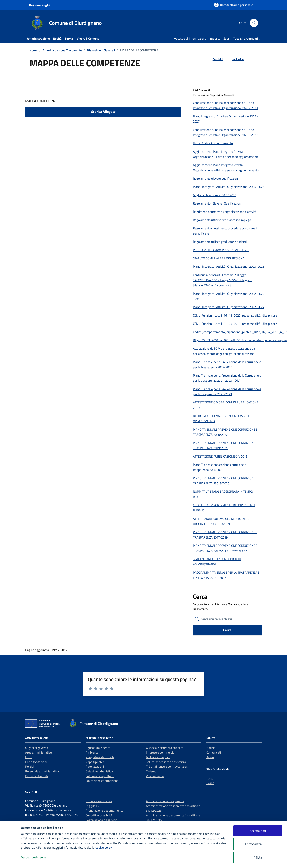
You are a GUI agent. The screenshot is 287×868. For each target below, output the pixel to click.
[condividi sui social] (215, 59)
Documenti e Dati (37, 776)
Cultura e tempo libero (100, 776)
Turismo (151, 771)
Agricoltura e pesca (98, 748)
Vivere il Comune (88, 39)
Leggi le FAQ (94, 806)
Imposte (215, 39)
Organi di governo (37, 748)
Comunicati (214, 752)
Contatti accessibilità (99, 815)
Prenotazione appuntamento (104, 811)
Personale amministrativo (42, 771)
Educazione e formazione (102, 781)
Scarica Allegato (103, 112)
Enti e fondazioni (36, 762)
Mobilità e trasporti (158, 757)
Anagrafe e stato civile (100, 757)
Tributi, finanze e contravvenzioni (167, 767)
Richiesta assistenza (99, 801)
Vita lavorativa (155, 776)
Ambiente (92, 752)
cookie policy (104, 848)
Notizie (211, 748)
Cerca (227, 630)
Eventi (210, 783)
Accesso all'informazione (190, 39)
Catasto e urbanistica (99, 771)
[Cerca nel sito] (254, 23)
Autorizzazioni (95, 767)
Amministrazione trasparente (165, 801)
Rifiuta (258, 857)
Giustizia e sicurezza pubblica (165, 748)
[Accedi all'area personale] (234, 5)
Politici (29, 767)
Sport (227, 39)
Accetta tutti (258, 831)
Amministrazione (38, 39)
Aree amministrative (38, 752)
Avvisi (210, 757)
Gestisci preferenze (38, 857)
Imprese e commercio (160, 752)
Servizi (69, 39)
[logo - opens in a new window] (11, 861)
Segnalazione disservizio (101, 820)
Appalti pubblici (95, 762)
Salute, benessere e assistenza (166, 762)
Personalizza (258, 844)
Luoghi (211, 778)
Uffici (29, 757)
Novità (57, 39)
